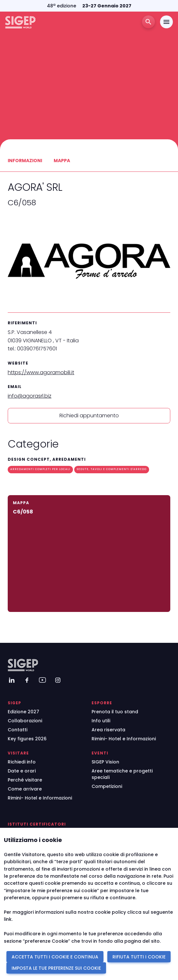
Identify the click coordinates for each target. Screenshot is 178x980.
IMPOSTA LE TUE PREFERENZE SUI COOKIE (56, 968)
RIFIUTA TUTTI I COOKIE (139, 957)
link (8, 919)
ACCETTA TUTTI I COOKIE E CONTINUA (55, 957)
